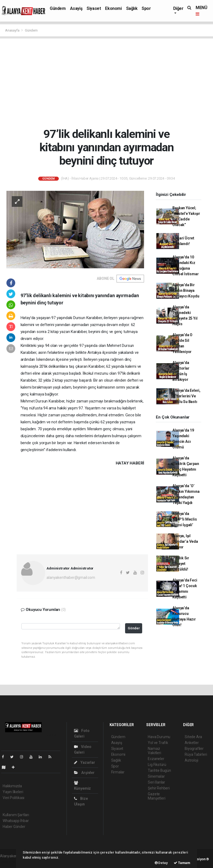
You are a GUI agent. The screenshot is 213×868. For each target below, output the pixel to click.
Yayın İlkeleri (13, 792)
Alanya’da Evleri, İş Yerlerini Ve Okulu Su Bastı (186, 396)
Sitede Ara (193, 737)
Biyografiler (194, 749)
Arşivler (84, 773)
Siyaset (94, 8)
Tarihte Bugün (159, 770)
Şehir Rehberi (159, 788)
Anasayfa (13, 30)
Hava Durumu (159, 737)
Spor (146, 8)
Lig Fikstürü (157, 765)
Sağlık (132, 8)
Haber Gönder (14, 827)
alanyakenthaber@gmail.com (71, 578)
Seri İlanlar (156, 782)
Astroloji (191, 760)
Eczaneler (156, 759)
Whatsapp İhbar (16, 821)
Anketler (192, 743)
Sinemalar (156, 776)
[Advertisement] (107, 83)
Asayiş (76, 8)
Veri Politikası (13, 798)
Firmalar (118, 772)
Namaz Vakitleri (154, 751)
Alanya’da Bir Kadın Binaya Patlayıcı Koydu (186, 290)
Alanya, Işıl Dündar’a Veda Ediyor (185, 541)
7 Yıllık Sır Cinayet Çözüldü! (181, 564)
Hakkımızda (12, 786)
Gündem (58, 8)
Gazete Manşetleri (156, 796)
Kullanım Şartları (16, 815)
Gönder (134, 628)
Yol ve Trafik (158, 743)
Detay (161, 863)
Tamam (182, 863)
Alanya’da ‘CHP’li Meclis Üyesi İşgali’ (185, 519)
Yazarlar (85, 762)
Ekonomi (113, 8)
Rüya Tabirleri (196, 754)
